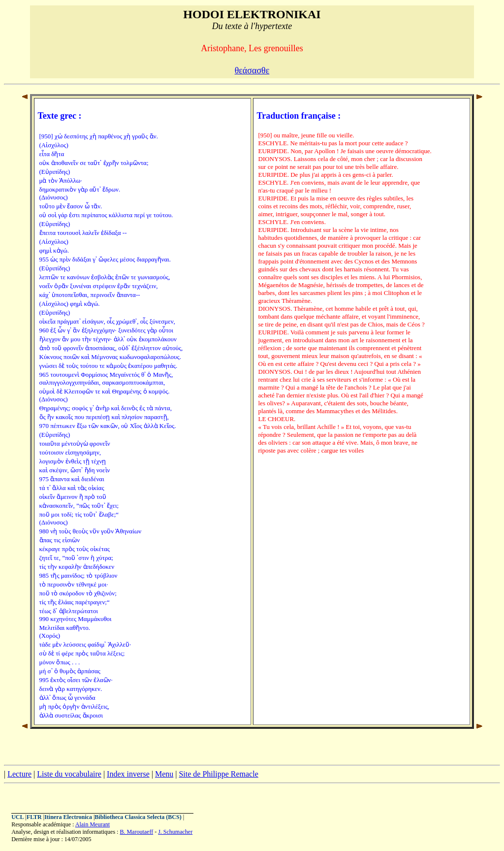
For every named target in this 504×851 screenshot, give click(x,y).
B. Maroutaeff (136, 832)
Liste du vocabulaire (69, 774)
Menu (164, 774)
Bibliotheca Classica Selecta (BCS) (138, 817)
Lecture (19, 774)
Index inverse (128, 774)
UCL (17, 817)
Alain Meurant (93, 824)
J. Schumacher (175, 832)
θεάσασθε (252, 70)
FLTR (34, 817)
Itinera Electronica (68, 817)
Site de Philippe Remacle (218, 774)
